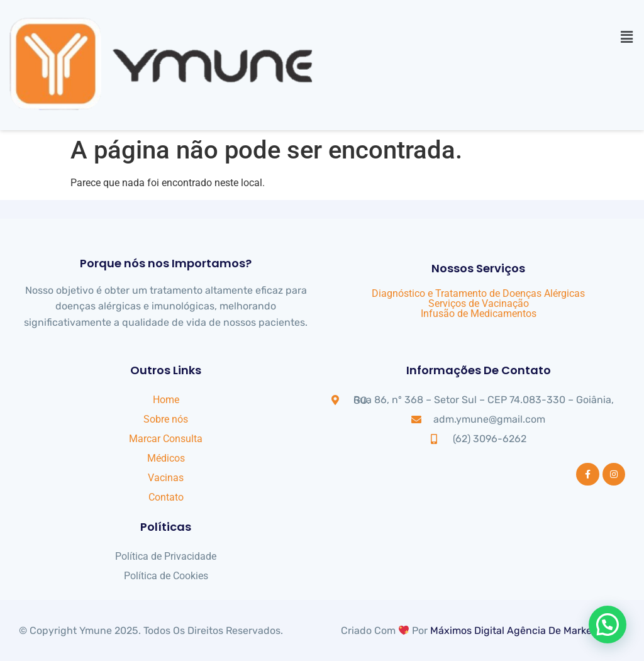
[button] (627, 37)
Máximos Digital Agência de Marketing (520, 630)
